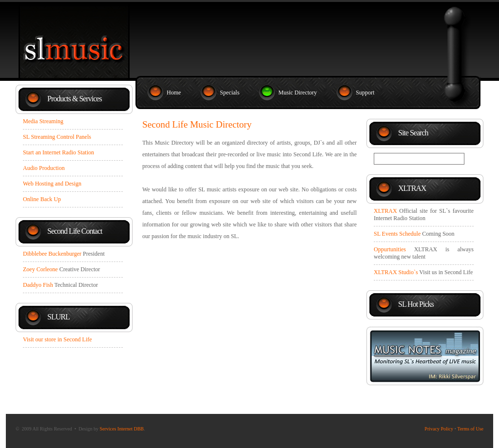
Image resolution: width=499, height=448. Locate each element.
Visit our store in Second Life (58, 339)
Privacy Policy (439, 429)
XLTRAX (385, 211)
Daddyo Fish (38, 285)
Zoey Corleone (40, 269)
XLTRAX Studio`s (396, 272)
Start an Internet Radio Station (58, 152)
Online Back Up (42, 199)
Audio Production (44, 168)
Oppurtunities (390, 249)
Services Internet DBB (122, 429)
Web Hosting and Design (52, 184)
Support (365, 93)
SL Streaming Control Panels (57, 137)
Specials (230, 93)
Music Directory (297, 93)
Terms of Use (470, 429)
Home (174, 93)
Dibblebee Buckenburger (52, 254)
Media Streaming (43, 121)
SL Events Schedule (397, 234)
